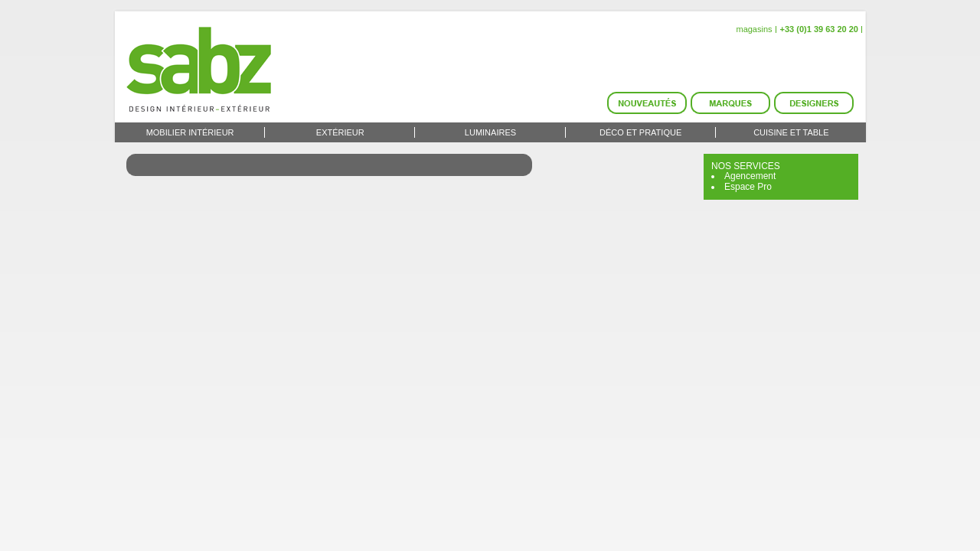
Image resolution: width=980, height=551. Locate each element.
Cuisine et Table (791, 132)
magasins (754, 29)
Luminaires (490, 132)
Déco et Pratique (640, 132)
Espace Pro (748, 187)
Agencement (750, 176)
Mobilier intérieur (190, 132)
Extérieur (340, 132)
